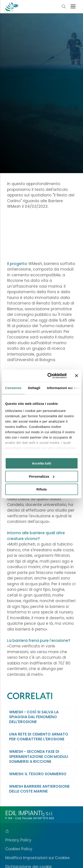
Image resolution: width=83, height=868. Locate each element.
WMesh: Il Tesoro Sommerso (38, 774)
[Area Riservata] (41, 831)
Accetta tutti (41, 463)
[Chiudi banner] (76, 376)
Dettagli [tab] (34, 388)
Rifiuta (41, 489)
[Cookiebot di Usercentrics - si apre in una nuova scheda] (49, 376)
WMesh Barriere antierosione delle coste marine (39, 789)
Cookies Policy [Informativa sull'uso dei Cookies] (19, 849)
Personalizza (42, 476)
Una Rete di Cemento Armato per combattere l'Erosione (39, 737)
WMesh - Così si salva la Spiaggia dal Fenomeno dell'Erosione (34, 717)
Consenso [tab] (13, 388)
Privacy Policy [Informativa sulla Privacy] (18, 840)
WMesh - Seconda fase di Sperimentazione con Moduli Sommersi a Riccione (39, 756)
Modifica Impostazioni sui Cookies (38, 858)
